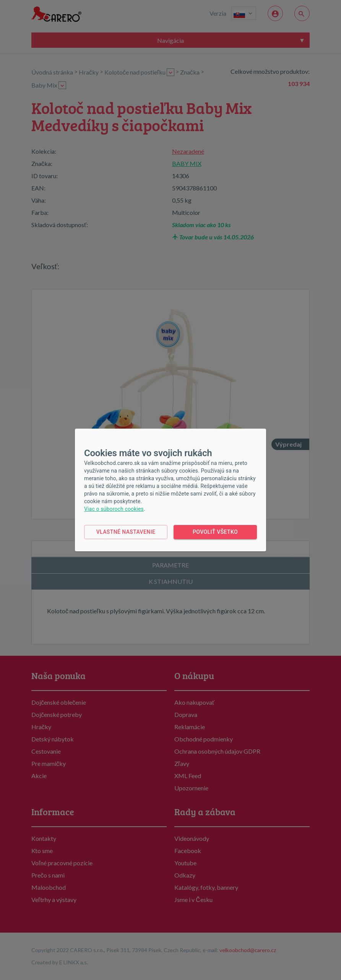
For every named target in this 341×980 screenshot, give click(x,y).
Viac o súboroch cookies (114, 509)
